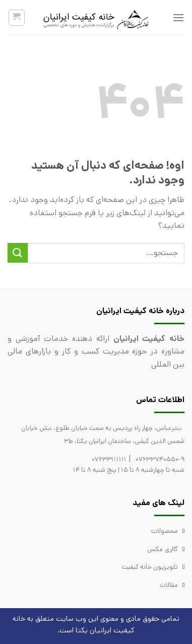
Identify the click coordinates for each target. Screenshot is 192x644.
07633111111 (109, 459)
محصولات (165, 531)
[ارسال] (18, 253)
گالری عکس (163, 549)
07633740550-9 (160, 459)
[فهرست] (178, 17)
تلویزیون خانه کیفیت (150, 567)
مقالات (169, 585)
